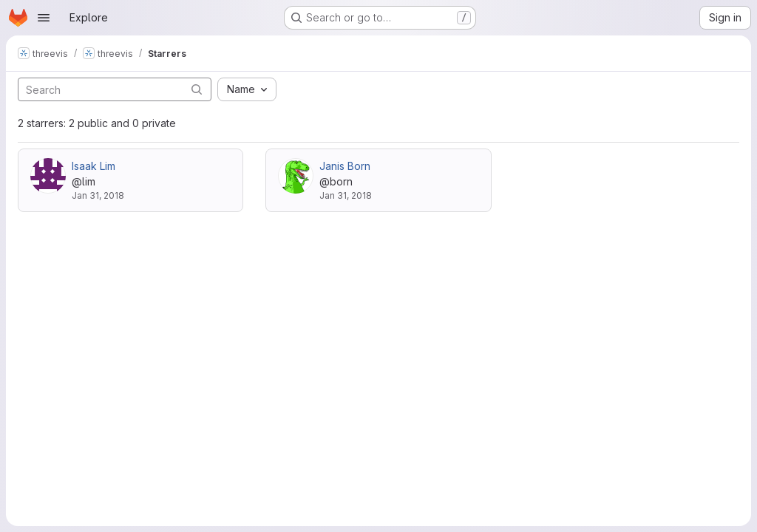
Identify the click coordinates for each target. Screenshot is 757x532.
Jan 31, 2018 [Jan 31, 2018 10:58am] (346, 195)
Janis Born (345, 166)
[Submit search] (197, 89)
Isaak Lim (94, 166)
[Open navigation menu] (44, 18)
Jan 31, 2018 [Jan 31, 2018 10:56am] (98, 195)
